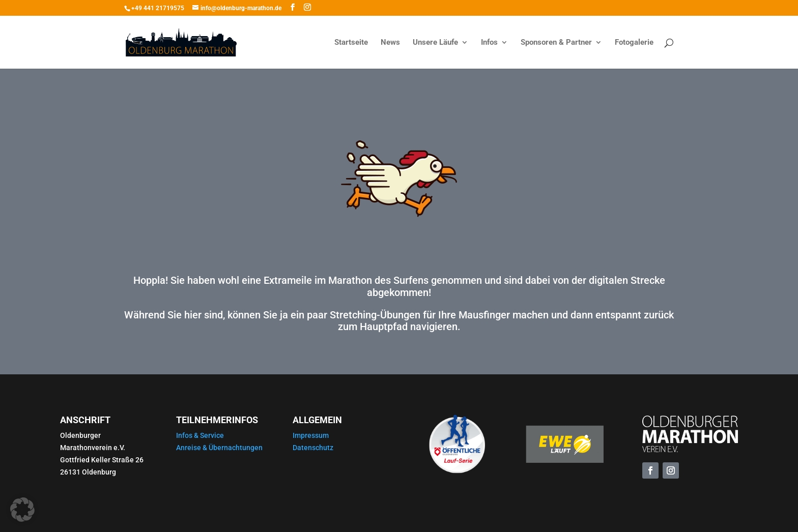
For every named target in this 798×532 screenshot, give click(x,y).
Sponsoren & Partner (556, 43)
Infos (489, 43)
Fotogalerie (634, 43)
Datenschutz (313, 448)
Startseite (351, 43)
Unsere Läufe (435, 43)
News (390, 43)
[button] (22, 510)
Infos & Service (200, 435)
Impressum (311, 435)
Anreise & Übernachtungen (219, 448)
